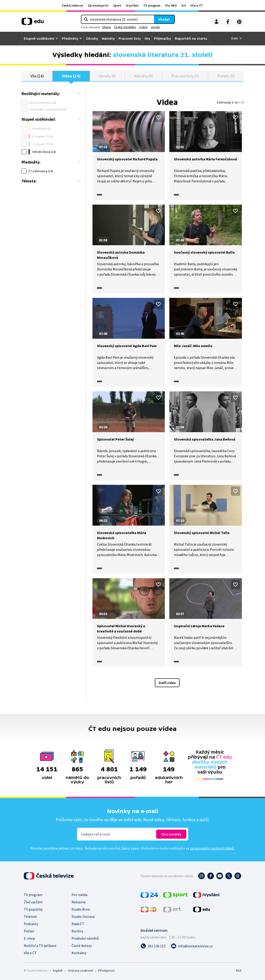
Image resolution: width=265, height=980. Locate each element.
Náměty (108, 39)
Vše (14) (37, 76)
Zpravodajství (98, 5)
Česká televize (72, 5)
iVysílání (132, 5)
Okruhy (92, 39)
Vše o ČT (197, 5)
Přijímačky (162, 39)
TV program (152, 5)
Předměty (70, 39)
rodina (143, 27)
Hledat (164, 19)
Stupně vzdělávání (39, 39)
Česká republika (125, 27)
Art (184, 5)
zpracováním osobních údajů (212, 848)
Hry (147, 39)
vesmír (155, 27)
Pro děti (171, 5)
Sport (117, 5)
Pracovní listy (130, 39)
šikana (107, 27)
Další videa (167, 683)
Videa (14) (71, 76)
